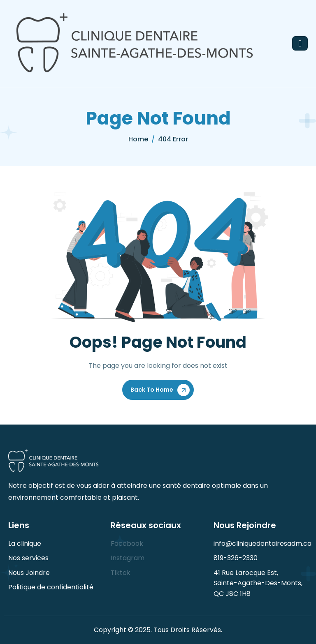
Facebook (127, 544)
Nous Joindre (29, 573)
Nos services (28, 558)
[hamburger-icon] (300, 43)
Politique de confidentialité (51, 587)
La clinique (25, 544)
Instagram (128, 558)
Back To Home (152, 390)
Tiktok (121, 573)
